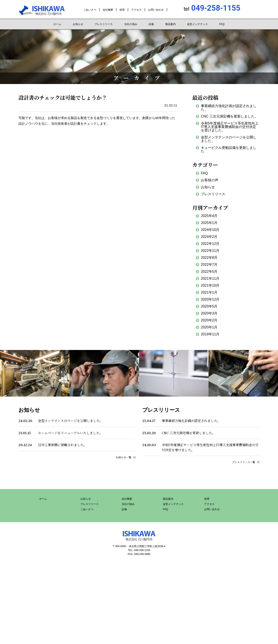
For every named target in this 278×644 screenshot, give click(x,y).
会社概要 (108, 10)
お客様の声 (210, 180)
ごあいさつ (90, 10)
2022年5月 (209, 272)
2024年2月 (209, 237)
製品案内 (170, 24)
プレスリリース (104, 24)
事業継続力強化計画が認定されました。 (229, 108)
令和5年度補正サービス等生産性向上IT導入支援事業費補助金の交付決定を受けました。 (230, 127)
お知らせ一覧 (124, 457)
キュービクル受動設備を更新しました (229, 149)
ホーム (57, 24)
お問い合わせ (156, 10)
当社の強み (131, 24)
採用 (122, 10)
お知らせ (78, 24)
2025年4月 (209, 216)
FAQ (222, 24)
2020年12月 (210, 299)
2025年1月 (209, 223)
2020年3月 (209, 313)
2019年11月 (210, 334)
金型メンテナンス (197, 24)
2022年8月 (209, 258)
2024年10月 (210, 230)
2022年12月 (210, 244)
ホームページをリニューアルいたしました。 (70, 433)
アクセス (136, 10)
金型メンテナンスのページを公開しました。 (229, 139)
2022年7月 (209, 265)
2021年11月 (210, 278)
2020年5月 (209, 306)
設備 (151, 24)
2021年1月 (209, 292)
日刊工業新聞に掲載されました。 (62, 445)
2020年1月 (209, 327)
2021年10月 (210, 285)
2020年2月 (209, 320)
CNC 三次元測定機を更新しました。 (229, 116)
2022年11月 (210, 251)
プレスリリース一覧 (244, 462)
